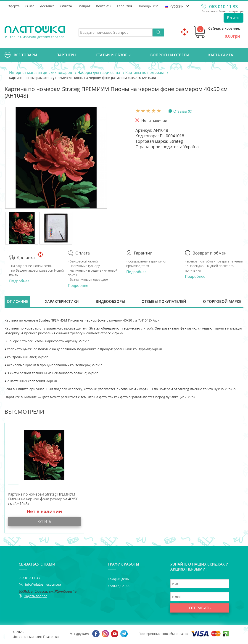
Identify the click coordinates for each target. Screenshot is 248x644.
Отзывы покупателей (164, 302)
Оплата (67, 6)
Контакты (105, 6)
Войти (233, 18)
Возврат (85, 6)
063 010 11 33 (223, 6)
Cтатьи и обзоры (113, 55)
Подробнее (19, 281)
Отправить (200, 609)
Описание (17, 302)
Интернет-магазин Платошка (36, 637)
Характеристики (62, 302)
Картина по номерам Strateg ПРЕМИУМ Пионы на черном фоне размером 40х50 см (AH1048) (43, 500)
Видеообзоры (110, 302)
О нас (30, 6)
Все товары (21, 55)
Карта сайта (221, 55)
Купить (44, 522)
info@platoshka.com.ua (43, 585)
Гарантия (125, 6)
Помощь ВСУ (149, 6)
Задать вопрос (36, 597)
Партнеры (66, 55)
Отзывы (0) (183, 111)
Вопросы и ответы (170, 55)
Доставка (48, 6)
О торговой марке (222, 302)
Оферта (14, 6)
